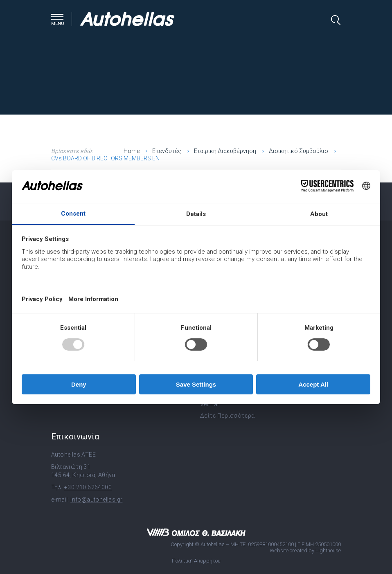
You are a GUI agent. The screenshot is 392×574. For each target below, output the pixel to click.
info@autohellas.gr (96, 500)
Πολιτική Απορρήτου (196, 561)
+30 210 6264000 (88, 487)
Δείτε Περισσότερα (228, 416)
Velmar (210, 404)
